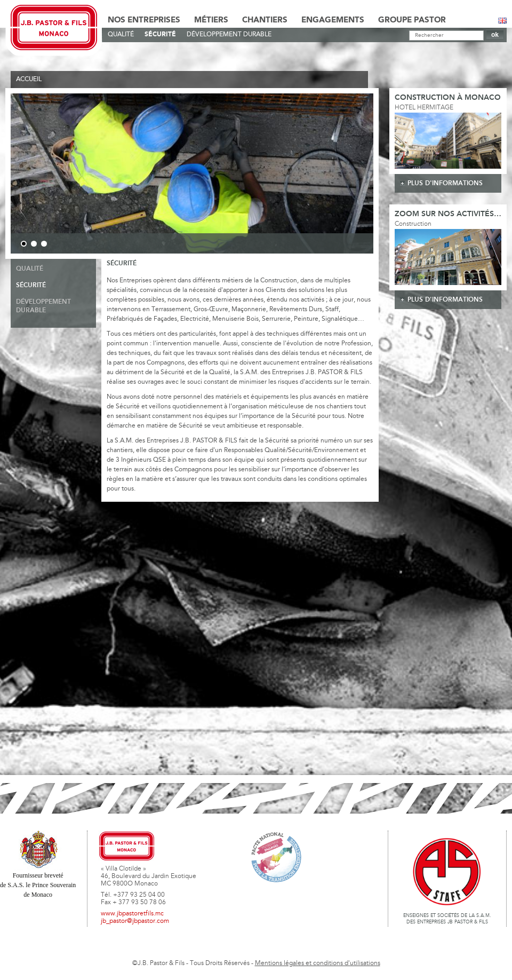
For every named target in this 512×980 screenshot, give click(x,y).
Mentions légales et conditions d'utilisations (318, 963)
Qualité (121, 35)
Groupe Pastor (412, 20)
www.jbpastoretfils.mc (132, 914)
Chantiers (265, 20)
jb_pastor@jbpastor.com (135, 921)
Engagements (333, 20)
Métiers (211, 20)
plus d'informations (445, 183)
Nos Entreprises (144, 20)
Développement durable (229, 35)
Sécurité (160, 34)
